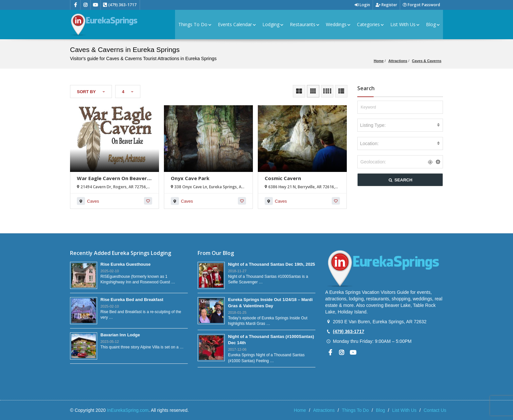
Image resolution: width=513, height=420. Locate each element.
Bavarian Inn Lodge (120, 335)
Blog (433, 24)
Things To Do (195, 24)
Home (379, 61)
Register (386, 5)
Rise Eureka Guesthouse (125, 264)
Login (362, 5)
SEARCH (400, 180)
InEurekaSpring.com (128, 410)
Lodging (273, 24)
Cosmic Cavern (283, 178)
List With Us (405, 24)
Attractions (398, 61)
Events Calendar (237, 24)
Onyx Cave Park (190, 178)
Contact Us (435, 410)
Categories (370, 24)
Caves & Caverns (427, 61)
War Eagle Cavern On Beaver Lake (112, 181)
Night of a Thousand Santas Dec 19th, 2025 (272, 264)
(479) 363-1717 (348, 331)
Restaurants (305, 24)
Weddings (338, 24)
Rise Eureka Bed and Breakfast (132, 300)
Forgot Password (421, 5)
